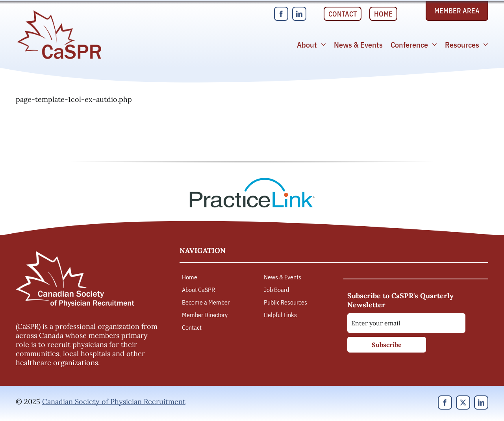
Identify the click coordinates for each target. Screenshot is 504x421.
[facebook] (281, 14)
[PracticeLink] (252, 180)
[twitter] (463, 403)
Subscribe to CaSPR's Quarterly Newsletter (400, 300)
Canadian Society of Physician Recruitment (114, 402)
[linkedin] (299, 14)
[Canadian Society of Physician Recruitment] (59, 12)
